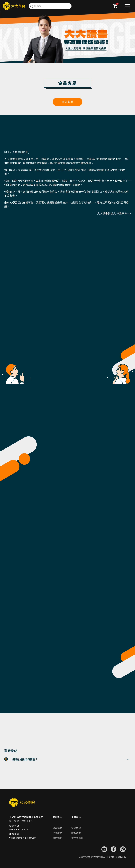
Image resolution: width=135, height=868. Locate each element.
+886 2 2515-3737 (19, 829)
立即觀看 (67, 102)
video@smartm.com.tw (23, 838)
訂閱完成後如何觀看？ (25, 759)
